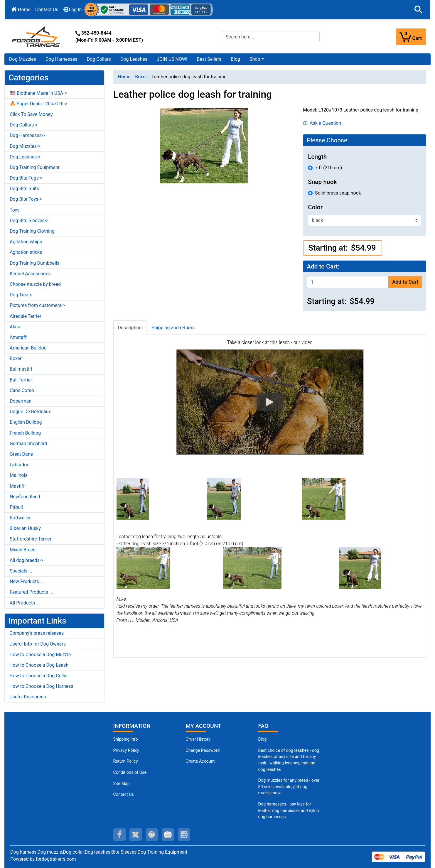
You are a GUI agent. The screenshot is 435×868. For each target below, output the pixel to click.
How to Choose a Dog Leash (39, 665)
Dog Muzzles (23, 59)
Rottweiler (20, 518)
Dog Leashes (134, 59)
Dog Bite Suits (24, 189)
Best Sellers (209, 59)
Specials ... (21, 571)
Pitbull (16, 507)
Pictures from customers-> (37, 305)
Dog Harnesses (61, 59)
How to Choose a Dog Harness (41, 686)
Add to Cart (405, 282)
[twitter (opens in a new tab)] (136, 835)
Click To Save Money (31, 114)
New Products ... (27, 581)
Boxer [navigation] (141, 77)
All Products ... (25, 603)
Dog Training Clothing (32, 231)
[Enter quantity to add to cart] (348, 282)
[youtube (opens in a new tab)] (168, 835)
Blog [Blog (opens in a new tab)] (235, 59)
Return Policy (126, 761)
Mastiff (17, 486)
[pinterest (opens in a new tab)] (152, 835)
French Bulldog (25, 433)
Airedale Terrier (26, 316)
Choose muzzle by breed (35, 284)
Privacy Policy (126, 750)
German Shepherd (28, 444)
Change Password (203, 750)
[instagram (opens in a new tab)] (184, 835)
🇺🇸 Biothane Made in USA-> (38, 93)
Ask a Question (322, 123)
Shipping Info (126, 739)
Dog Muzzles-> (25, 146)
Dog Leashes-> (25, 157)
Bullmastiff (21, 369)
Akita (15, 327)
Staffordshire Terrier (31, 539)
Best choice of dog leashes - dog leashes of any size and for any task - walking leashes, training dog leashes (289, 760)
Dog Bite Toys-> (26, 199)
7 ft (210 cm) (328, 168)
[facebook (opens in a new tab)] (119, 835)
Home (21, 10)
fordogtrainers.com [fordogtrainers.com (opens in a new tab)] (56, 859)
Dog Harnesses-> (27, 135)
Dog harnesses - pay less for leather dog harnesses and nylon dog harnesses (289, 810)
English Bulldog (26, 422)
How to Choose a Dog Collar (39, 676)
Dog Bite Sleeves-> (29, 221)
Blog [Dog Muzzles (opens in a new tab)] (263, 739)
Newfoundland (25, 497)
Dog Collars (99, 59)
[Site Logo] (36, 36)
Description (130, 328)
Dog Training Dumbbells (34, 263)
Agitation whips (26, 242)
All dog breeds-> (27, 560)
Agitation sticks (26, 252)
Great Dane (21, 454)
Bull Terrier (21, 380)
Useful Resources (28, 697)
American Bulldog (28, 348)
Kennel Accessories (30, 274)
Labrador (19, 465)
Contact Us (47, 10)
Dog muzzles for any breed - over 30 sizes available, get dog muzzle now (289, 787)
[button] (419, 10)
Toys (15, 210)
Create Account (200, 761)
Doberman (21, 401)
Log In (72, 10)
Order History (198, 739)
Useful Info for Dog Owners (38, 644)
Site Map (122, 784)
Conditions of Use (130, 772)
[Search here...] (271, 37)
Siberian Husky (25, 528)
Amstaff (18, 337)
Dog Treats (21, 295)
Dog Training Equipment (35, 167)
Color (315, 207)
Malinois (19, 475)
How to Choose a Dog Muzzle (40, 655)
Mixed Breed (23, 550)
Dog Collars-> (24, 125)
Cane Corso (22, 390)
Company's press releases (37, 633)
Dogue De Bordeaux (30, 412)
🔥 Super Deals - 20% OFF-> (38, 104)
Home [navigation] (124, 77)
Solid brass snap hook (338, 193)
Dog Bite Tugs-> (26, 178)
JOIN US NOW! (172, 59)
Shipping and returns (173, 328)
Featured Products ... (31, 592)
